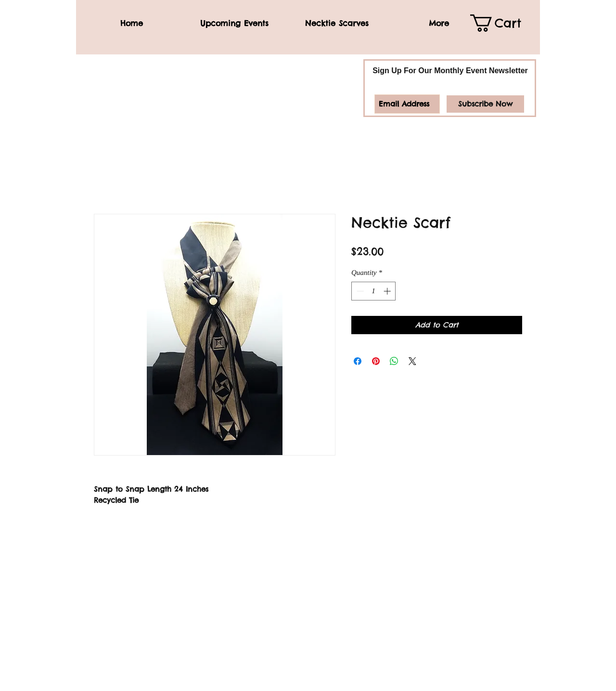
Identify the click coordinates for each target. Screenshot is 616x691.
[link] (503, 23)
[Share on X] (412, 361)
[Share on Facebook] (358, 361)
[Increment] (388, 291)
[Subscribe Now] (485, 104)
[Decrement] (359, 291)
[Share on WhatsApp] (394, 361)
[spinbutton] (374, 291)
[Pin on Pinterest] (376, 361)
